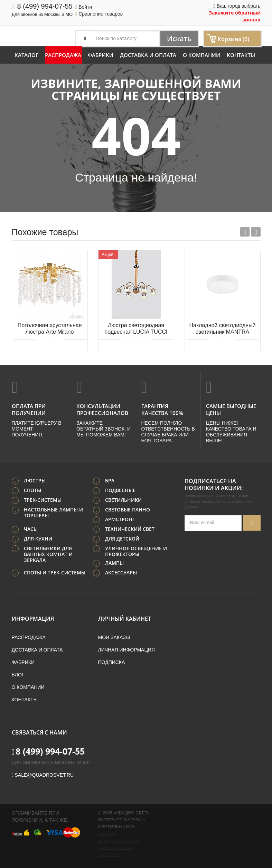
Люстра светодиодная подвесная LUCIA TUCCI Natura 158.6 (136, 329)
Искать (179, 39)
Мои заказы (114, 637)
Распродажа (63, 55)
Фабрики (101, 55)
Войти (84, 7)
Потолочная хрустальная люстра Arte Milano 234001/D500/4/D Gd (50, 329)
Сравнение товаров (99, 14)
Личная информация (126, 649)
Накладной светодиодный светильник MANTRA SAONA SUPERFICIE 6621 (223, 329)
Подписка (112, 662)
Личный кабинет (125, 618)
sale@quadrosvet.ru (44, 775)
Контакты (241, 55)
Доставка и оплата (148, 55)
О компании (201, 55)
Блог (18, 674)
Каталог (26, 55)
